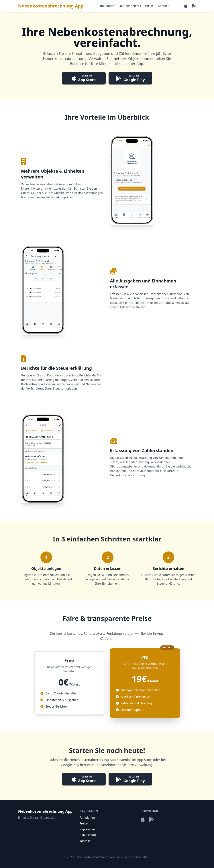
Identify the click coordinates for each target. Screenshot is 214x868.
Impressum (87, 829)
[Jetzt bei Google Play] (194, 6)
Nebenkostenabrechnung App (51, 6)
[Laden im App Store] (186, 6)
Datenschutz (88, 835)
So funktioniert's (130, 6)
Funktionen (106, 6)
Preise (149, 6)
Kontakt (163, 6)
